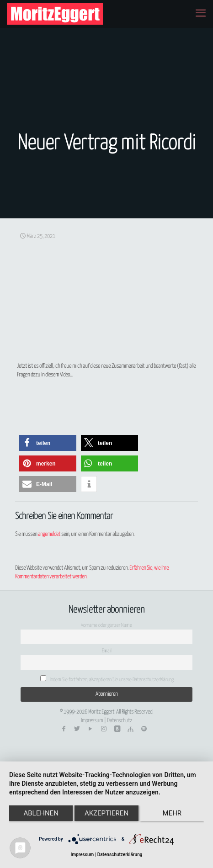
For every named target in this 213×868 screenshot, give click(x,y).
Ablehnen (41, 813)
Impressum (92, 721)
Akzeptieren (106, 813)
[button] (48, 443)
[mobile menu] (201, 14)
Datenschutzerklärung (120, 855)
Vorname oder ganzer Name (106, 625)
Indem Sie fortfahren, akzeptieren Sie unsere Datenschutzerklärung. (108, 679)
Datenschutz (120, 721)
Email (107, 651)
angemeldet (49, 534)
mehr (172, 813)
